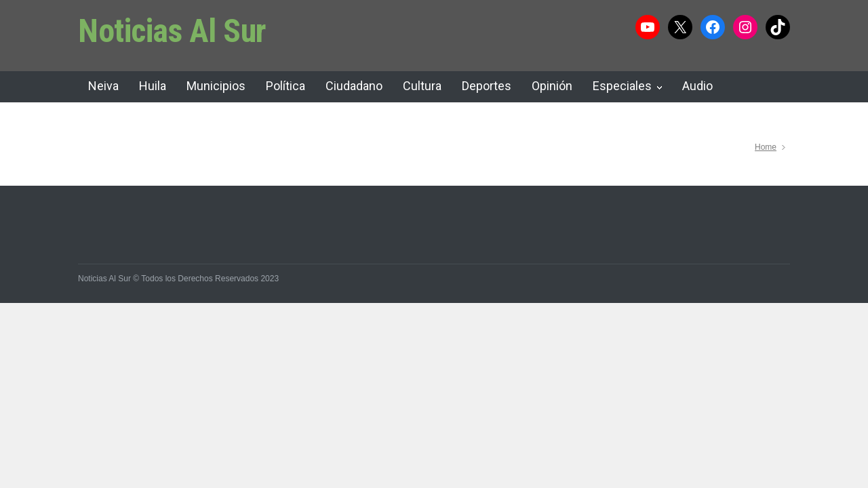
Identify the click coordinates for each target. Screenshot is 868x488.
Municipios (216, 86)
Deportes (487, 86)
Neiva (103, 86)
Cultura (422, 86)
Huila (153, 86)
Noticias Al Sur (172, 31)
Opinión (552, 86)
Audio (697, 86)
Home (766, 147)
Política (285, 86)
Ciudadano (354, 86)
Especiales (622, 86)
